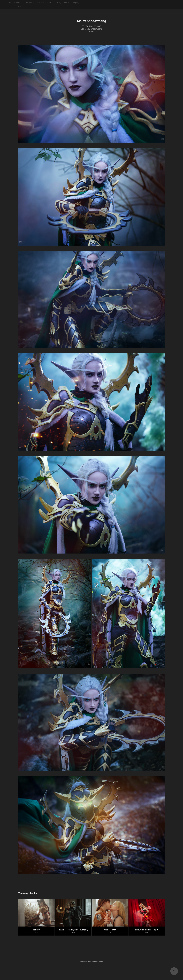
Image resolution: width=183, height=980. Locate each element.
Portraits (50, 3)
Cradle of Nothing (13, 3)
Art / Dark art (63, 3)
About (21, 6)
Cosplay (75, 3)
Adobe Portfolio (97, 962)
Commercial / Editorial (34, 3)
